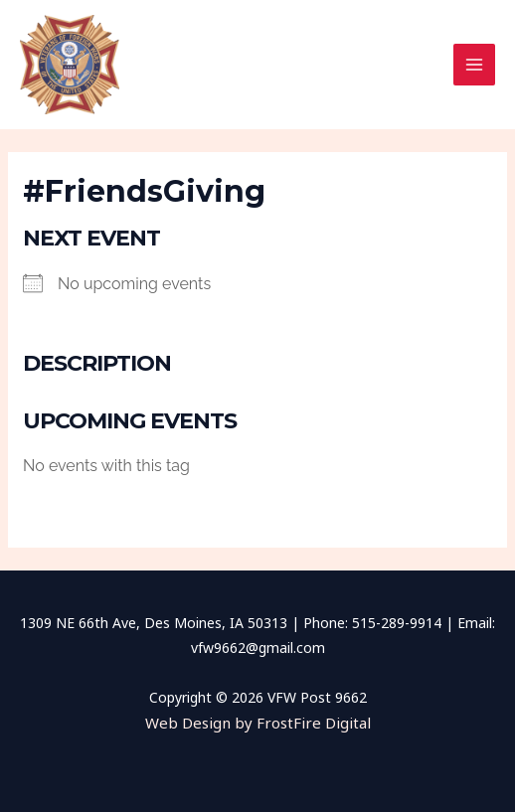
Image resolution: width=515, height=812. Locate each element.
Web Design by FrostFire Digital (258, 723)
